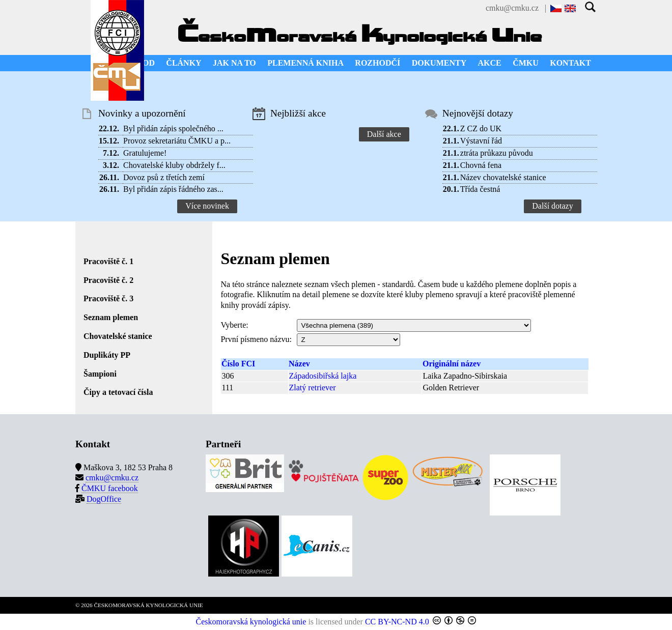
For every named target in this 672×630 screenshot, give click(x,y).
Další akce (384, 134)
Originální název (452, 364)
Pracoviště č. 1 (108, 261)
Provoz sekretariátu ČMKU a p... (177, 141)
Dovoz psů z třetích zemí (164, 177)
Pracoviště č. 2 (108, 280)
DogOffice (104, 499)
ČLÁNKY (184, 63)
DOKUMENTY (439, 63)
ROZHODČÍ (377, 63)
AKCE (490, 63)
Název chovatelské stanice (503, 177)
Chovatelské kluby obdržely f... (174, 165)
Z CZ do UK (481, 128)
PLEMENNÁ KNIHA (305, 63)
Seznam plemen (111, 317)
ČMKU (526, 63)
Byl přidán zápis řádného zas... (173, 189)
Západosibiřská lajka (323, 376)
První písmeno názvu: (256, 339)
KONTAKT (570, 63)
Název (299, 364)
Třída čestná (480, 189)
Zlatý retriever (313, 388)
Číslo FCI (238, 364)
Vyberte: (234, 325)
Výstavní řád (481, 141)
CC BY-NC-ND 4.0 (397, 622)
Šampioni (100, 374)
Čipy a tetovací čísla (118, 392)
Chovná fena (481, 165)
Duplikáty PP (107, 355)
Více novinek (207, 206)
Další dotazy (552, 206)
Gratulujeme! (145, 153)
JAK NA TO (234, 63)
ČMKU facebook (110, 488)
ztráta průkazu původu (497, 153)
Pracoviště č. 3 (108, 298)
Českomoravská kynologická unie (251, 622)
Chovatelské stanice (118, 336)
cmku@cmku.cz (512, 8)
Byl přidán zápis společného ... (173, 128)
